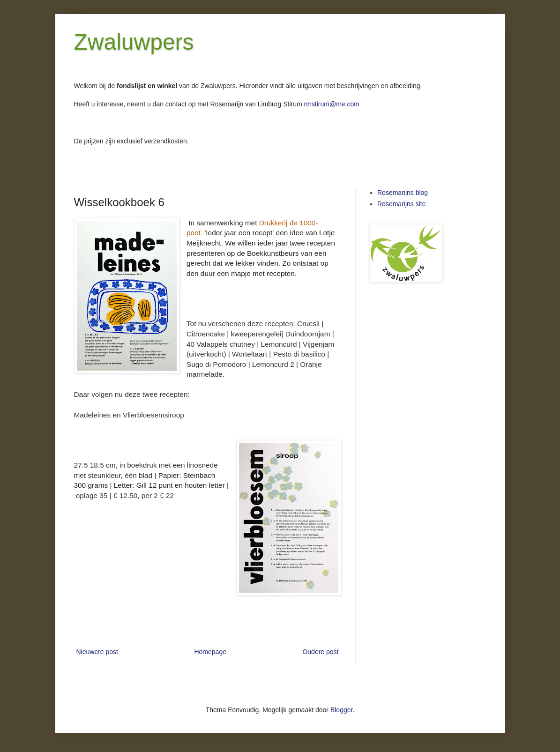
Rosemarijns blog (403, 193)
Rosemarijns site (401, 204)
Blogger (341, 710)
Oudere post (320, 652)
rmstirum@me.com (332, 104)
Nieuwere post (97, 652)
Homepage (210, 652)
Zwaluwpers (134, 42)
